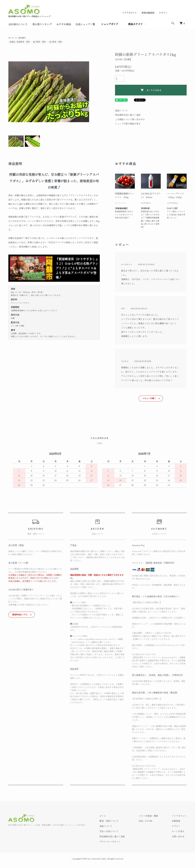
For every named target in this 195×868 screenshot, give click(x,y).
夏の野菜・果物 (55, 42)
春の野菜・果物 (39, 42)
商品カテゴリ (135, 24)
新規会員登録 (148, 13)
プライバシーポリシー (110, 842)
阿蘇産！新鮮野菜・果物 (20, 42)
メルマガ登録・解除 (148, 816)
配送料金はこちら (20, 614)
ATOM (149, 821)
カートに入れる (151, 90)
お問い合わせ (178, 836)
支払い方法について (109, 831)
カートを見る (178, 831)
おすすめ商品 (64, 24)
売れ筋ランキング (42, 24)
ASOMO (22, 38)
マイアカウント (129, 13)
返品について (121, 110)
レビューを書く (149, 398)
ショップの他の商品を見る (128, 124)
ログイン (163, 13)
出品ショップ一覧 (85, 24)
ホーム (11, 38)
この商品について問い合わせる (130, 119)
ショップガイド (110, 24)
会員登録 (176, 821)
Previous (13, 92)
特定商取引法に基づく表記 (128, 115)
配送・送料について (109, 821)
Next (85, 92)
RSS (141, 821)
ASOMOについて (18, 24)
